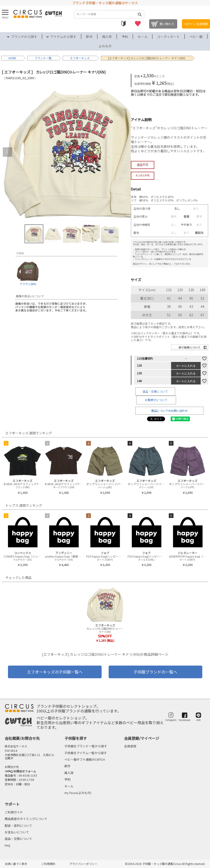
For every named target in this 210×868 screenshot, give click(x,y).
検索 (140, 14)
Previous (7, 152)
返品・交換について (155, 391)
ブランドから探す (24, 37)
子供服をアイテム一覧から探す (86, 753)
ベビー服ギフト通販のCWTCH (85, 759)
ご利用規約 (48, 864)
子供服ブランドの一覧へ (155, 672)
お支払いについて (17, 832)
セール (143, 37)
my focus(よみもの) (78, 793)
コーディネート (168, 37)
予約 (125, 37)
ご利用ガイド (14, 812)
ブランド (40, 58)
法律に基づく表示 (16, 864)
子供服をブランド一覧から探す (86, 746)
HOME (12, 58)
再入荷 (107, 37)
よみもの (105, 46)
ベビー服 (196, 37)
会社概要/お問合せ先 (22, 738)
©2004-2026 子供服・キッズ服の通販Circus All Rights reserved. (165, 864)
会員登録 (130, 746)
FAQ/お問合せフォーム (22, 771)
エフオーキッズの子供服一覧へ (55, 672)
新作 (89, 37)
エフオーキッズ (80, 58)
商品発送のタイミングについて (26, 819)
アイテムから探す (63, 37)
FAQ (7, 845)
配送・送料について (18, 825)
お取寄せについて (156, 400)
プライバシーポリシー (83, 864)
